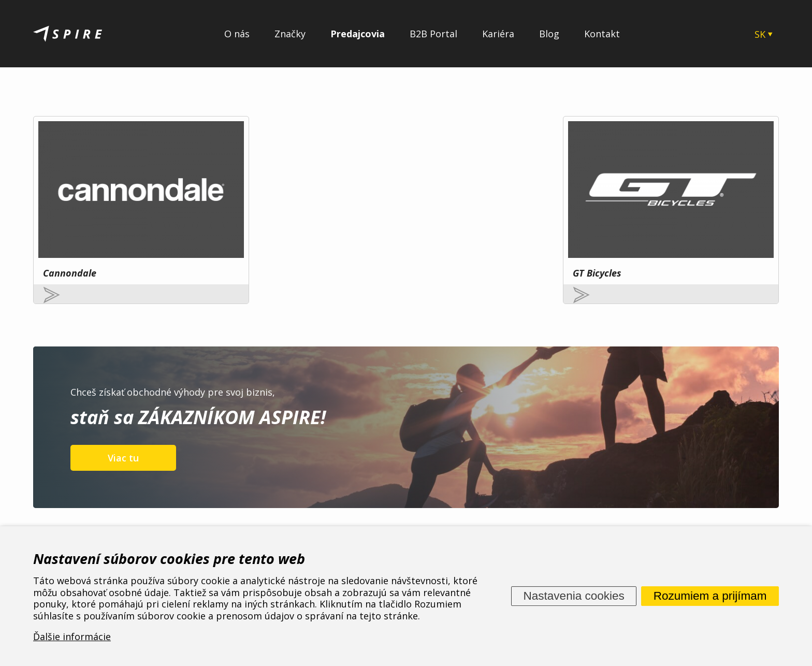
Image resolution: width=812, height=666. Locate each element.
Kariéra (498, 34)
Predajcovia (358, 34)
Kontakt (602, 34)
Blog (549, 34)
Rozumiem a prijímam (710, 596)
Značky (290, 34)
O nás (237, 34)
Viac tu (123, 408)
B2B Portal (433, 34)
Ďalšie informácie (72, 637)
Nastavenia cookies (574, 596)
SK (760, 34)
